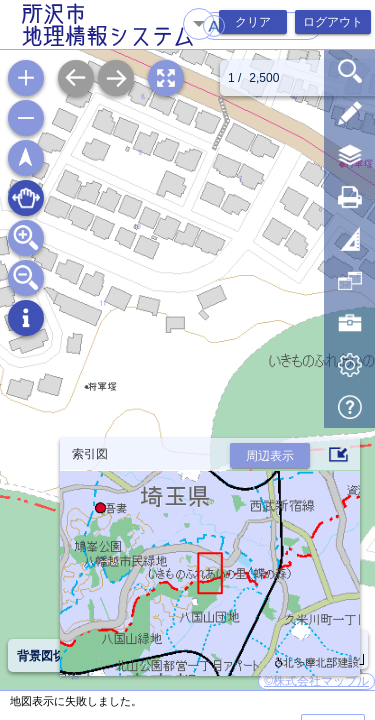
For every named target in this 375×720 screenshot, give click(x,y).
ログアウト (333, 22)
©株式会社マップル (316, 681)
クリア (253, 22)
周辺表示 (270, 456)
